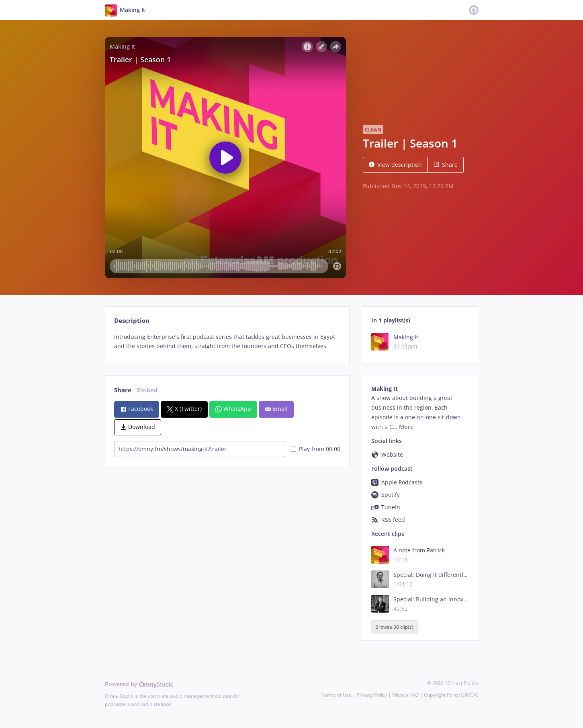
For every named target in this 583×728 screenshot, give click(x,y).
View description (395, 165)
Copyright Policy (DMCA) (451, 695)
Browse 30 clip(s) (394, 627)
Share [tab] (123, 390)
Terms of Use (337, 695)
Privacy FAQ (405, 695)
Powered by (139, 684)
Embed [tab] (147, 390)
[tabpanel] (227, 342)
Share (446, 165)
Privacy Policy (372, 695)
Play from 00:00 (316, 449)
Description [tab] (132, 321)
